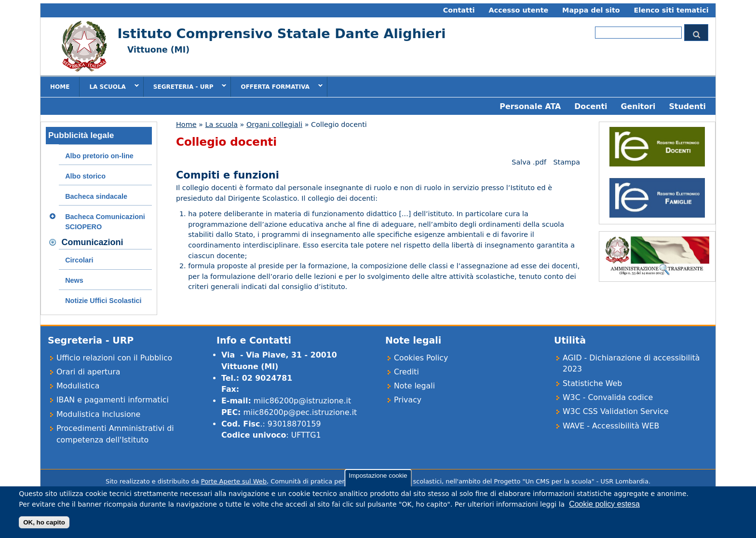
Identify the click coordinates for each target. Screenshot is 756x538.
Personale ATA (530, 106)
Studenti (687, 106)
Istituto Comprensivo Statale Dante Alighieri (281, 34)
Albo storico (85, 176)
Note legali (414, 386)
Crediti (406, 372)
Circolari (79, 260)
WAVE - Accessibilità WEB (611, 426)
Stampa (567, 162)
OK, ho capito (44, 527)
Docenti (591, 106)
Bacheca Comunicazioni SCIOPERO (105, 222)
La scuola (109, 86)
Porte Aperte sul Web (234, 481)
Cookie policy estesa (604, 508)
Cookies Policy (421, 358)
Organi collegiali (274, 124)
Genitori (638, 106)
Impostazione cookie (378, 480)
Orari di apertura (88, 372)
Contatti (459, 10)
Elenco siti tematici (671, 10)
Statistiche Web (592, 383)
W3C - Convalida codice (608, 397)
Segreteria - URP (185, 86)
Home (60, 87)
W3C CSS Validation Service (616, 411)
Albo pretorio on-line (99, 156)
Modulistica (78, 386)
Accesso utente (519, 10)
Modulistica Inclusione (98, 414)
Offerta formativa (277, 86)
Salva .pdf (529, 162)
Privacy (408, 400)
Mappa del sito (591, 10)
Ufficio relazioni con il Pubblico (114, 358)
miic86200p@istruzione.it (302, 401)
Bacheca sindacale (96, 196)
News (74, 280)
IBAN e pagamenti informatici (113, 400)
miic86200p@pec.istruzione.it (300, 412)
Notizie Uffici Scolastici (103, 301)
